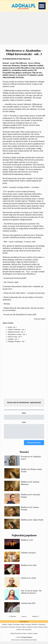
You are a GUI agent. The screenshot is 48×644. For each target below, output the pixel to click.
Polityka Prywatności (16, 636)
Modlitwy (5, 627)
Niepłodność (42, 627)
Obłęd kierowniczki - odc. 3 (16, 332)
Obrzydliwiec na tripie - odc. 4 (17, 334)
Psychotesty (28, 632)
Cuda (23, 632)
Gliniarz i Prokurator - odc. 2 (17, 330)
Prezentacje (12, 629)
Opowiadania (17, 627)
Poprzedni (13, 619)
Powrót (24, 619)
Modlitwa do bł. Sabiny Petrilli (32, 522)
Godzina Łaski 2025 (28, 606)
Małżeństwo (35, 627)
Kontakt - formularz (27, 636)
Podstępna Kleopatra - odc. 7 (17, 341)
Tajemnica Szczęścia (28, 555)
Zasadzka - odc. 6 (13, 339)
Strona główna (24, 624)
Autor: (24, 413)
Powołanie (28, 627)
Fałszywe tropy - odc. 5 (15, 337)
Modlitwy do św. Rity (29, 568)
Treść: (24, 422)
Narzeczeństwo (5, 629)
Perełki (19, 632)
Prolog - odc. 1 (12, 327)
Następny (36, 619)
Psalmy (46, 629)
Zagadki (10, 627)
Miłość (23, 627)
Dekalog (41, 629)
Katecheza (19, 629)
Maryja (24, 629)
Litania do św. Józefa (29, 580)
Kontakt (35, 636)
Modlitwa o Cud (27, 542)
